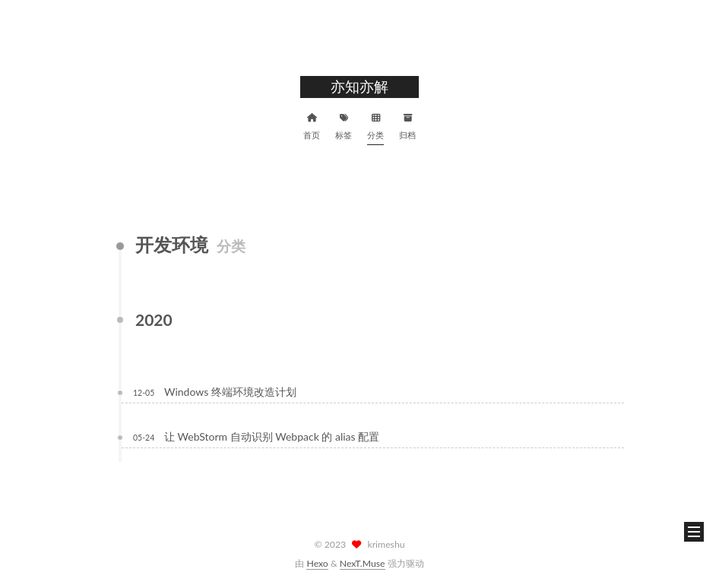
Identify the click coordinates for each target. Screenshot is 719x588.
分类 (375, 125)
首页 (312, 125)
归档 (407, 125)
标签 (344, 125)
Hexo (317, 563)
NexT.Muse (363, 563)
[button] (694, 532)
